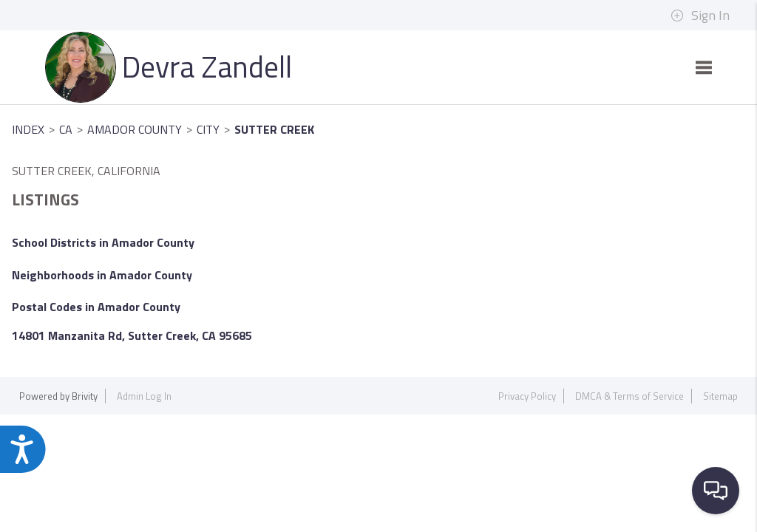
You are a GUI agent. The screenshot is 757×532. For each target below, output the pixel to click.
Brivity (85, 396)
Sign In (700, 16)
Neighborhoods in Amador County (102, 275)
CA (66, 129)
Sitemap (720, 396)
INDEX (28, 129)
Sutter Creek (274, 129)
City (208, 129)
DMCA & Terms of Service (629, 396)
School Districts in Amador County (103, 242)
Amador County (135, 129)
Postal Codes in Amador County (96, 307)
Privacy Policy (527, 396)
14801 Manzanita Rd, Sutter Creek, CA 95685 (132, 335)
